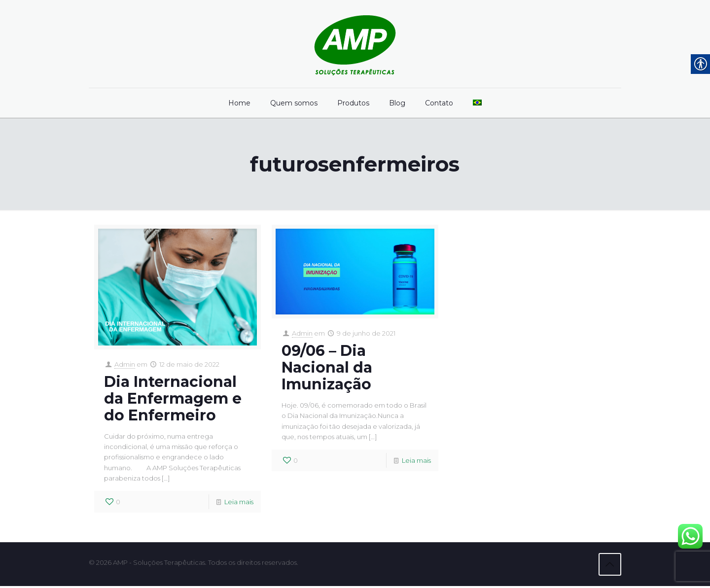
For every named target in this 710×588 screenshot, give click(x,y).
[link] (355, 44)
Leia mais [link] (239, 504)
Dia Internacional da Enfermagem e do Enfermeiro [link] (173, 399)
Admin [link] (125, 365)
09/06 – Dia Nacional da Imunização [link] (327, 368)
